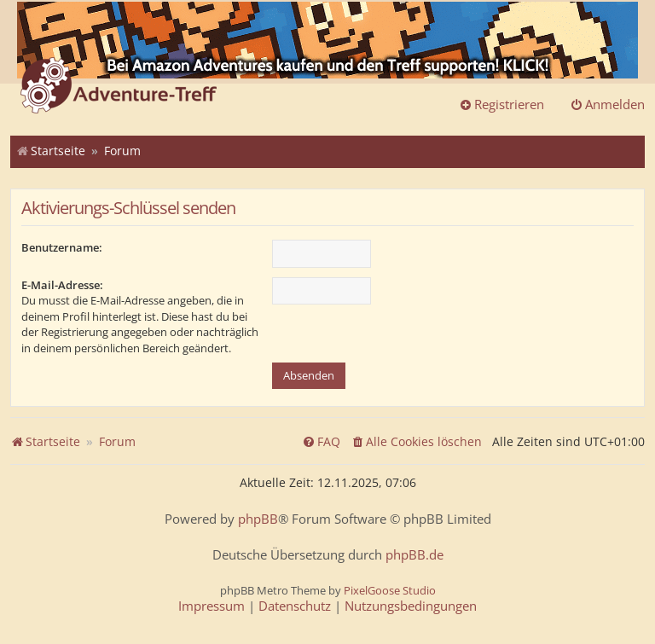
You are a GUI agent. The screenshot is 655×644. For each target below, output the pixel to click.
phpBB (258, 519)
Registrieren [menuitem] (501, 104)
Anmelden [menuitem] (607, 104)
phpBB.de (414, 555)
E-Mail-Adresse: (62, 285)
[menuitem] (416, 442)
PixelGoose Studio (390, 590)
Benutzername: (62, 247)
